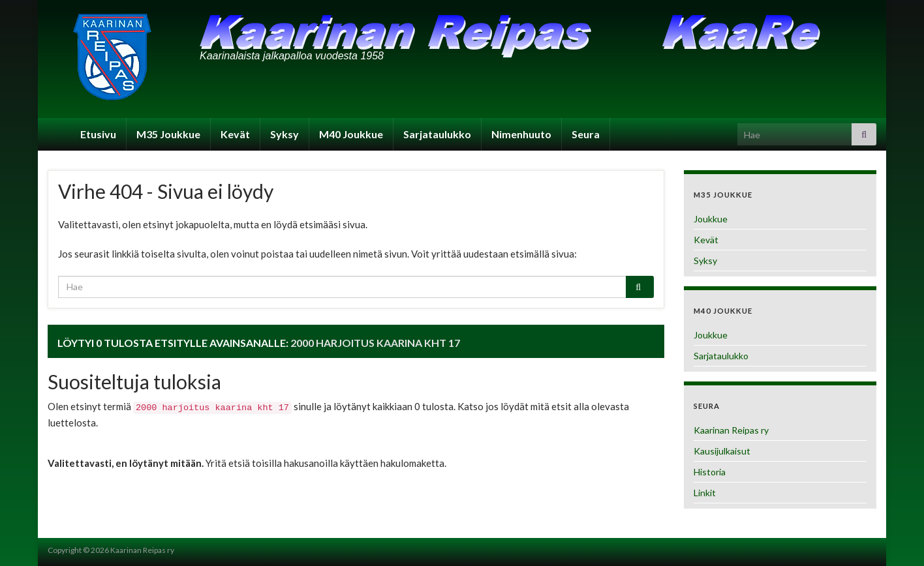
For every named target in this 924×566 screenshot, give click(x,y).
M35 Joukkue (168, 134)
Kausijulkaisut (722, 451)
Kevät (235, 134)
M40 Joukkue (351, 134)
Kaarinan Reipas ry (731, 430)
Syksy (285, 134)
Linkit (705, 493)
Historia (710, 472)
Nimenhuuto (521, 134)
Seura (586, 134)
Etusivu (98, 134)
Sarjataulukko (437, 134)
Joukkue (711, 219)
